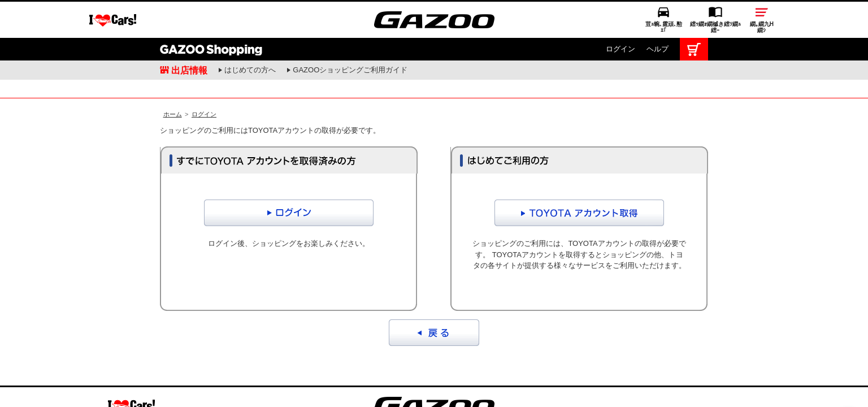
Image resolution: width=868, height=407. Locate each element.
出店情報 (189, 32)
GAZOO (434, 380)
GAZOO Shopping (211, 11)
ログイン (620, 11)
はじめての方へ (250, 32)
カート (694, 11)
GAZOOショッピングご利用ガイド (350, 32)
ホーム (173, 89)
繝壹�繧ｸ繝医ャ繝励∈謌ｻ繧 (848, 384)
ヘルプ (657, 11)
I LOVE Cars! (131, 380)
